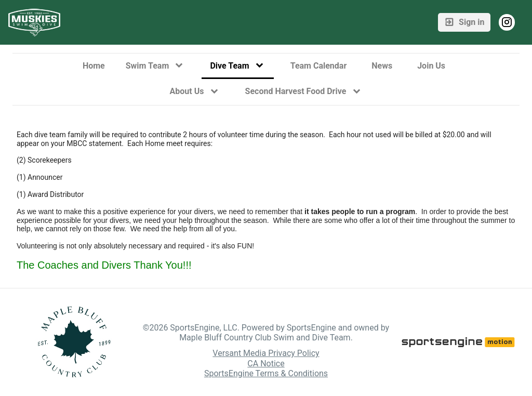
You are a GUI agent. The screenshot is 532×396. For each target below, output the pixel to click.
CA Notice (266, 364)
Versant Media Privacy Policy (266, 353)
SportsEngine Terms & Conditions (266, 373)
